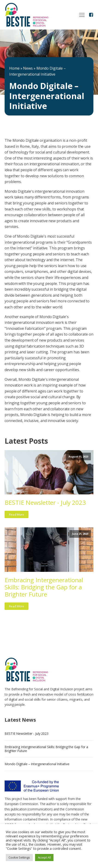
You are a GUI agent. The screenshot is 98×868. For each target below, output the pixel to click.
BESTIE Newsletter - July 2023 (45, 503)
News (28, 68)
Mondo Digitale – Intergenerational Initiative (37, 764)
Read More (16, 514)
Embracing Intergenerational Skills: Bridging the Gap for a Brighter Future (44, 587)
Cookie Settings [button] (19, 857)
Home (14, 68)
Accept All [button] (44, 857)
